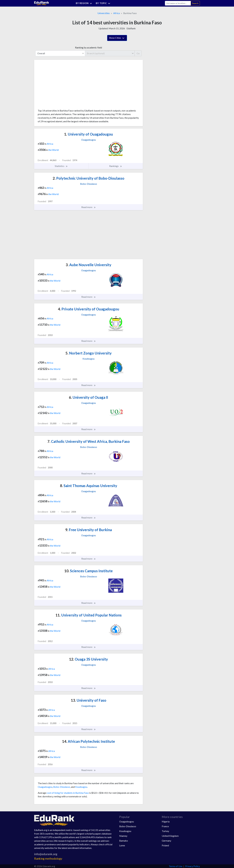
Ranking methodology (48, 859)
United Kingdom (170, 836)
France (165, 826)
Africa (116, 13)
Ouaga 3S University (88, 659)
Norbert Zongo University (89, 353)
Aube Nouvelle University (88, 265)
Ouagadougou (45, 787)
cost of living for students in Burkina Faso (68, 793)
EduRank (131, 28)
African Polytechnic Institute (88, 741)
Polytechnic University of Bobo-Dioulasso (88, 178)
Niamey (123, 836)
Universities (104, 13)
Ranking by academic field (88, 47)
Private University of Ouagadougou (89, 309)
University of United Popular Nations (89, 615)
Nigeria (166, 821)
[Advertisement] (60, 85)
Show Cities (117, 38)
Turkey (165, 831)
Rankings (116, 166)
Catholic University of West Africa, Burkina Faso (89, 441)
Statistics (61, 166)
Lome (122, 845)
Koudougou (81, 787)
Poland (165, 845)
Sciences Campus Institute (88, 571)
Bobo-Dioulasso (62, 787)
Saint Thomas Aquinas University (89, 486)
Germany (166, 841)
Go (138, 53)
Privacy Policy (193, 866)
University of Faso (89, 700)
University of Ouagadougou (89, 134)
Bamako (124, 841)
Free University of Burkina (88, 530)
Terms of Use (176, 866)
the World (54, 150)
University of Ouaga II (88, 397)
